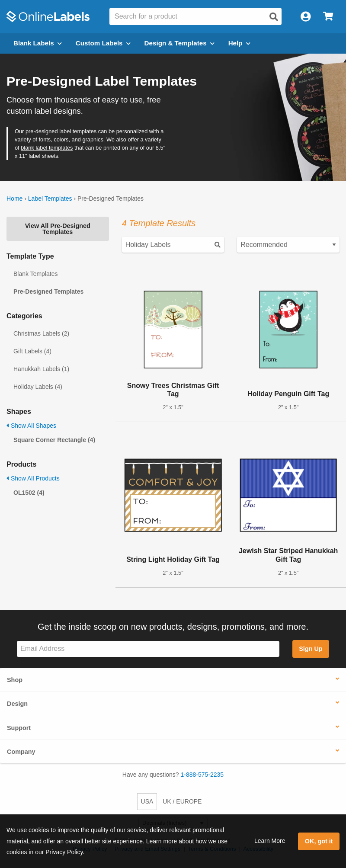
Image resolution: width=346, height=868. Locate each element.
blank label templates (47, 148)
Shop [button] (15, 680)
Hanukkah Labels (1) (41, 369)
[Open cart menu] (328, 17)
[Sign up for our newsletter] (148, 649)
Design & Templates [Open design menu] (179, 43)
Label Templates (50, 199)
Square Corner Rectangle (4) (54, 440)
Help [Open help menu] (239, 43)
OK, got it (319, 841)
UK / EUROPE (182, 801)
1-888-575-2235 (202, 775)
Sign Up (311, 649)
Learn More (270, 841)
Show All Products (33, 478)
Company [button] (21, 752)
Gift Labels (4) (32, 351)
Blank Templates (35, 274)
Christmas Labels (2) (41, 333)
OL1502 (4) (29, 493)
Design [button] (17, 704)
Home (14, 199)
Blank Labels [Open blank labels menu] (38, 43)
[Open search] (274, 17)
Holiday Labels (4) (38, 387)
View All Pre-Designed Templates (58, 229)
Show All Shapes (31, 426)
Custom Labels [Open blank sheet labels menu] (103, 43)
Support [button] (19, 728)
